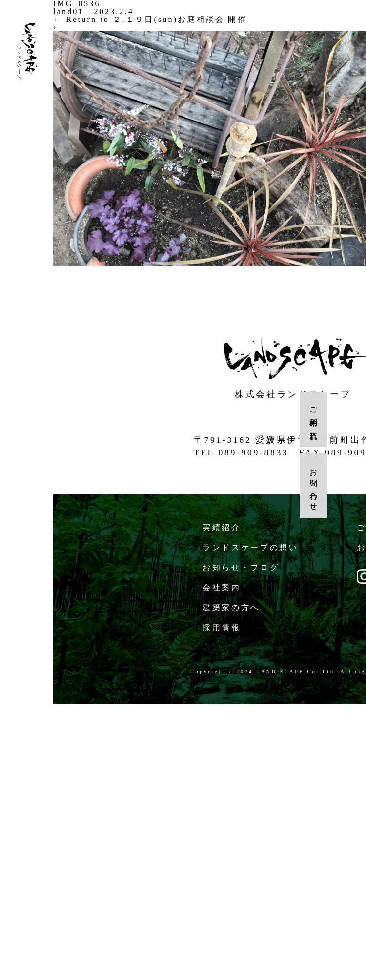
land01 (69, 11)
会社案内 (222, 585)
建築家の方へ (232, 605)
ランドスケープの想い (251, 545)
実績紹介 (222, 525)
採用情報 (222, 625)
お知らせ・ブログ (241, 565)
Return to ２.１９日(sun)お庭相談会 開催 (150, 19)
